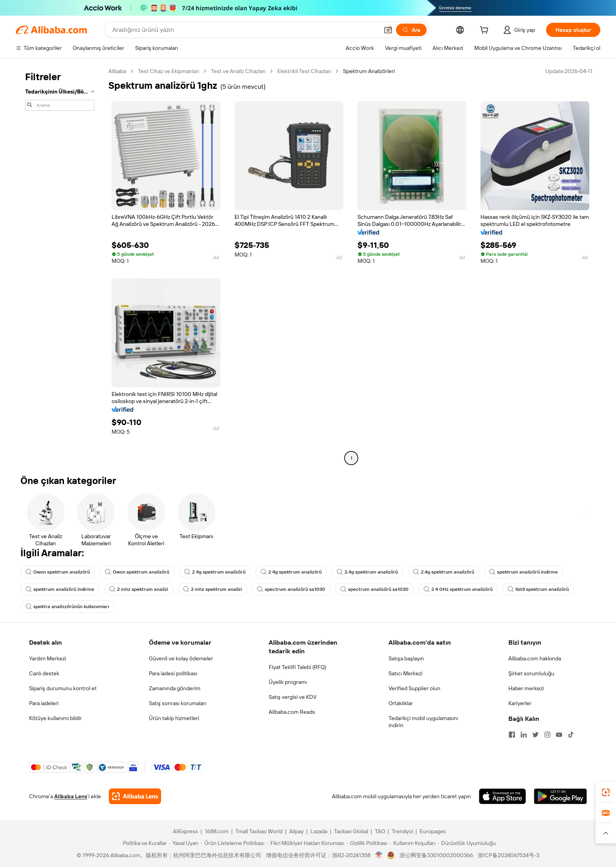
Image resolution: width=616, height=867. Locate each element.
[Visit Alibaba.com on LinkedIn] (524, 735)
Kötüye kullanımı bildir (55, 718)
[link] (606, 792)
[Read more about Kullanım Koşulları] (412, 843)
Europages (433, 831)
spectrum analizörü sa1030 (291, 589)
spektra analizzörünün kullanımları (67, 607)
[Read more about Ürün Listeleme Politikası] (233, 843)
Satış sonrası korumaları (178, 703)
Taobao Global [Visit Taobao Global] (351, 831)
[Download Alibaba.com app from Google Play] (560, 796)
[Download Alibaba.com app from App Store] (502, 796)
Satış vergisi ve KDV (293, 697)
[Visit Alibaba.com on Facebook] (512, 735)
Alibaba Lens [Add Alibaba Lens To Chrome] (71, 796)
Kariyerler (520, 703)
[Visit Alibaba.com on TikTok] (571, 735)
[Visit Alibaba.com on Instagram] (547, 735)
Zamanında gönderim (175, 688)
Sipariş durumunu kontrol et (63, 688)
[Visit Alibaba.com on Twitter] (535, 735)
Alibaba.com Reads (292, 712)
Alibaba (117, 71)
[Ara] (411, 30)
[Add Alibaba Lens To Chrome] (135, 796)
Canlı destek (44, 673)
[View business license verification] (379, 855)
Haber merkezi (526, 688)
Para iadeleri (44, 703)
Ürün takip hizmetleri (174, 718)
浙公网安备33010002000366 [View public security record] (436, 855)
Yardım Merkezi (48, 658)
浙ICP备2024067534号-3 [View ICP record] (509, 855)
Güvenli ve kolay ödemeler (181, 658)
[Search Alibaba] (245, 30)
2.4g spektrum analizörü (367, 572)
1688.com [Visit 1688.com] (217, 831)
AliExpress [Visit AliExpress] (185, 831)
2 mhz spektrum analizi (139, 589)
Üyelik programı (288, 682)
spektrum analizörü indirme (523, 572)
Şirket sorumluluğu (531, 673)
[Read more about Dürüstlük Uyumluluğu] (467, 843)
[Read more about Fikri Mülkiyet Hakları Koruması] (305, 843)
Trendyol (402, 831)
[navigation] (60, 266)
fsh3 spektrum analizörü (538, 589)
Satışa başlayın (406, 658)
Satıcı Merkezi (405, 673)
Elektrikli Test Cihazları (304, 71)
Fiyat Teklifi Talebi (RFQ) (297, 667)
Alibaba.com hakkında (535, 658)
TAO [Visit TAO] (380, 831)
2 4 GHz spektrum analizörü (458, 589)
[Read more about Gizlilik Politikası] (367, 843)
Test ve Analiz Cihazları (238, 71)
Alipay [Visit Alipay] (296, 831)
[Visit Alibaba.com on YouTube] (559, 735)
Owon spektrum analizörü (58, 572)
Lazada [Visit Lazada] (319, 831)
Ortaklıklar (401, 703)
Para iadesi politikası (173, 673)
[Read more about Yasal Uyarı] (184, 843)
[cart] (486, 31)
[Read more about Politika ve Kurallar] (144, 843)
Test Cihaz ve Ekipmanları (169, 71)
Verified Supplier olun (414, 688)
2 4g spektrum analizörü (215, 572)
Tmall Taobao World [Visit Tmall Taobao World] (259, 831)
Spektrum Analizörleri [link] (369, 71)
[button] (388, 30)
